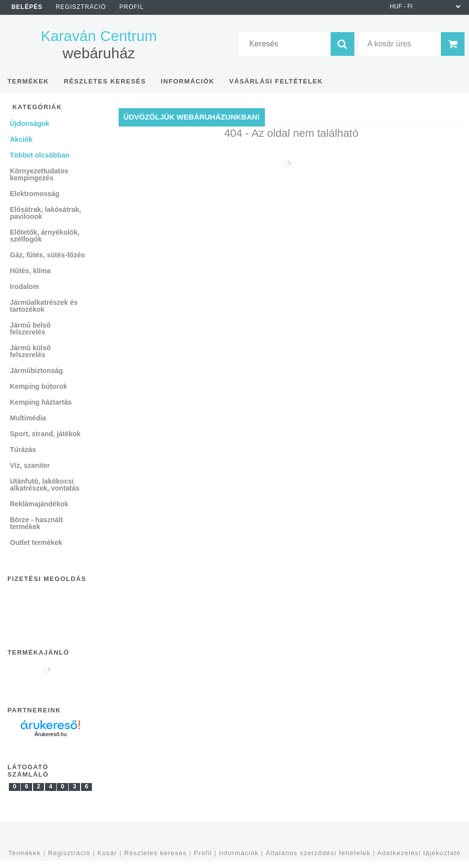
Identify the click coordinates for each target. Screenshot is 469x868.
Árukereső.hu (51, 734)
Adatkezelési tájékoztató (419, 853)
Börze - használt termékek (36, 523)
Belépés (27, 7)
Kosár (107, 853)
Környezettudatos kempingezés (39, 174)
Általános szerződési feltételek (318, 853)
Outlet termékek (36, 542)
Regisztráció (69, 853)
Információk (239, 853)
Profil (203, 853)
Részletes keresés (155, 853)
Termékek (25, 853)
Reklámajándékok (39, 504)
